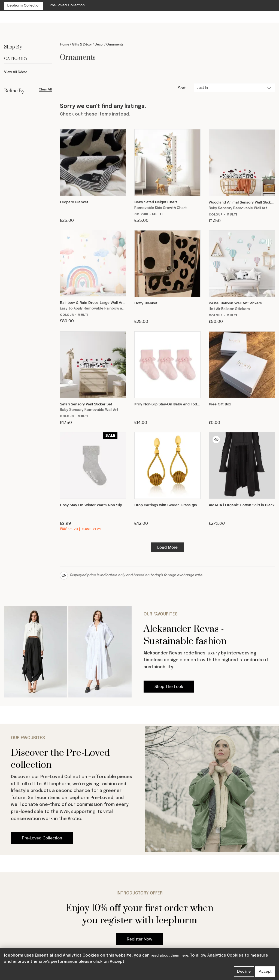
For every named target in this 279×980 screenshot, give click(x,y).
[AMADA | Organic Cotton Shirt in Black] (242, 479)
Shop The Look (169, 687)
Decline (244, 971)
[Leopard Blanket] (93, 176)
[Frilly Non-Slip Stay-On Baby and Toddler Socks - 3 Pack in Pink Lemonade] (167, 378)
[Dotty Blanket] (167, 277)
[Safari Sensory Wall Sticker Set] (93, 378)
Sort (182, 88)
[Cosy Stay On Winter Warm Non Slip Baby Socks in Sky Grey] (93, 482)
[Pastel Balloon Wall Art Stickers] (242, 277)
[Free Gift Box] (242, 378)
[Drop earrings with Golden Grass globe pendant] (167, 479)
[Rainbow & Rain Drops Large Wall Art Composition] (93, 277)
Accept (265, 971)
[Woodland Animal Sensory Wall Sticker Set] (242, 176)
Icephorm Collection (24, 5)
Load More (167, 547)
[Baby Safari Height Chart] (167, 176)
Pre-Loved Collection (67, 5)
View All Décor (16, 72)
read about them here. (170, 955)
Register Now (139, 939)
